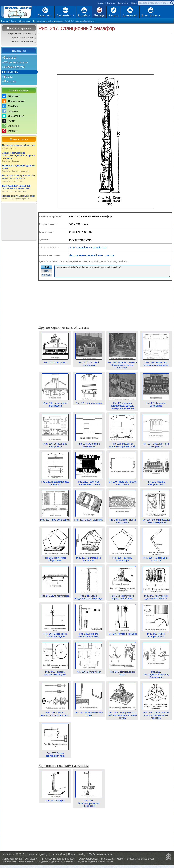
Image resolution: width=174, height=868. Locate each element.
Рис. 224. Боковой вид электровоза (55, 444)
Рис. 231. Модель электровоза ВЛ (156, 482)
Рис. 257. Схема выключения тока (55, 753)
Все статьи (10, 57)
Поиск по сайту (77, 854)
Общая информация (16, 62)
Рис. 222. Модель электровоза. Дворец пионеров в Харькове (122, 404)
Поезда (99, 15)
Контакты (111, 3)
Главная (101, 3)
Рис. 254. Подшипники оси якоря (89, 712)
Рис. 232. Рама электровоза (55, 518)
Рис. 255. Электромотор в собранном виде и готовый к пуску (122, 714)
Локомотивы (11, 72)
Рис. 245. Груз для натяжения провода (89, 634)
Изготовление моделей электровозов (92, 255)
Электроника (151, 15)
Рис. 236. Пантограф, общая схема (55, 558)
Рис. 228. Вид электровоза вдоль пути (55, 482)
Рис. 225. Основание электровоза (89, 444)
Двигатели (130, 15)
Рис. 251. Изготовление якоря (122, 672)
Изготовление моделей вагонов (19, 147)
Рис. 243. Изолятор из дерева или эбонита (156, 596)
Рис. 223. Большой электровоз (156, 403)
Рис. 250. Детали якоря (89, 670)
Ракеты (114, 15)
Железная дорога (14, 67)
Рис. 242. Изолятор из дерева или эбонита (122, 596)
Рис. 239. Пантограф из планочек (156, 558)
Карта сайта (123, 3)
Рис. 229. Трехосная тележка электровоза (89, 482)
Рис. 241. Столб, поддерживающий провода (89, 596)
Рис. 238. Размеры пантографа (122, 558)
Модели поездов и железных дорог (136, 859)
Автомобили (65, 15)
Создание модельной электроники (95, 861)
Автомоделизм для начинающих (58, 859)
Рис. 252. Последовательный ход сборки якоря (156, 673)
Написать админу (37, 854)
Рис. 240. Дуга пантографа (55, 594)
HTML (46, 271)
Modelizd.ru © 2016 (13, 854)
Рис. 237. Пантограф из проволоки (89, 558)
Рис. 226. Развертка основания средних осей (122, 444)
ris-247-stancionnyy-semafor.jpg (88, 247)
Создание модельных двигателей (55, 861)
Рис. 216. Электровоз (55, 361)
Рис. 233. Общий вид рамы (89, 518)
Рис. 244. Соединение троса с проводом (55, 634)
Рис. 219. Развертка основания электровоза (156, 362)
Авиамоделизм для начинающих (20, 859)
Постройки (10, 81)
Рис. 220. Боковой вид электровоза (55, 403)
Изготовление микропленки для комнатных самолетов (19, 178)
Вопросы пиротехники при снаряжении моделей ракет (19, 188)
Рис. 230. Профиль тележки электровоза (122, 482)
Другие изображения (23, 38)
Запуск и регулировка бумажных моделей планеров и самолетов (19, 157)
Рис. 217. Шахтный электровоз (89, 362)
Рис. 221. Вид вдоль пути (89, 402)
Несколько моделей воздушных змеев (19, 168)
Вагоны (8, 77)
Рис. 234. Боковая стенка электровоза (122, 520)
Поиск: (134, 3)
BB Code (46, 275)
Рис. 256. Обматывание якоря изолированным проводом (156, 714)
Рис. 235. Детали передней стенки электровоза (156, 520)
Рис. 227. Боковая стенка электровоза (156, 444)
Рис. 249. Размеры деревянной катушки (55, 672)
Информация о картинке (21, 34)
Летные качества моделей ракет (19, 197)
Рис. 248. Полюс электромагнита (156, 634)
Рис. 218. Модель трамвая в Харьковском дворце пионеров (122, 364)
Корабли (84, 15)
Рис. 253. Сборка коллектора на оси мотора (55, 712)
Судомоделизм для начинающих (96, 859)
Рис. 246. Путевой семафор (122, 632)
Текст (46, 267)
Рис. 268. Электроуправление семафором (89, 802)
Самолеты (45, 15)
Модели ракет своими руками (18, 861)
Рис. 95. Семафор (55, 799)
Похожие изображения (22, 42)
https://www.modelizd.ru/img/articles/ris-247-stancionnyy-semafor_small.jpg (112, 271)
